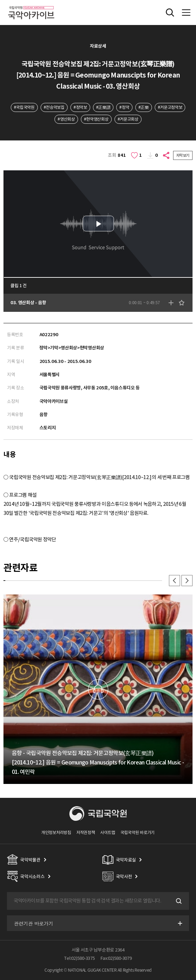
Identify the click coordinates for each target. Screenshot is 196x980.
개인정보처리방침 (56, 832)
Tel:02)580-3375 (79, 958)
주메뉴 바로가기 (0, 0)
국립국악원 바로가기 (138, 832)
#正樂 (144, 107)
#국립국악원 (24, 107)
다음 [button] (187, 581)
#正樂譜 (103, 107)
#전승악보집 (54, 107)
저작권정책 (86, 832)
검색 (178, 901)
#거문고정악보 (170, 107)
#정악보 (80, 107)
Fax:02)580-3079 (116, 958)
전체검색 (170, 13)
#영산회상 (66, 119)
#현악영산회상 (96, 119)
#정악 (124, 107)
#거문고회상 (128, 119)
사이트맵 (108, 832)
